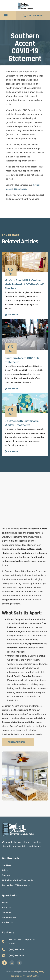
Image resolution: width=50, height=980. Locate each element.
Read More (12, 315)
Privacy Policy (38, 972)
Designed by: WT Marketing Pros (25, 976)
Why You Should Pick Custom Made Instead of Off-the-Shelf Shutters (24, 284)
